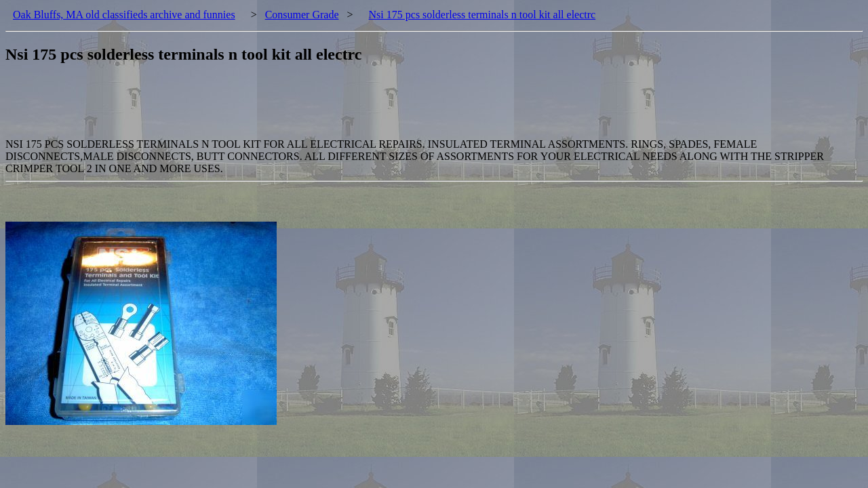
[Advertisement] (252, 108)
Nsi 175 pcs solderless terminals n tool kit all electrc (482, 15)
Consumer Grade (302, 15)
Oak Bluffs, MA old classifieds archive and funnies (124, 15)
